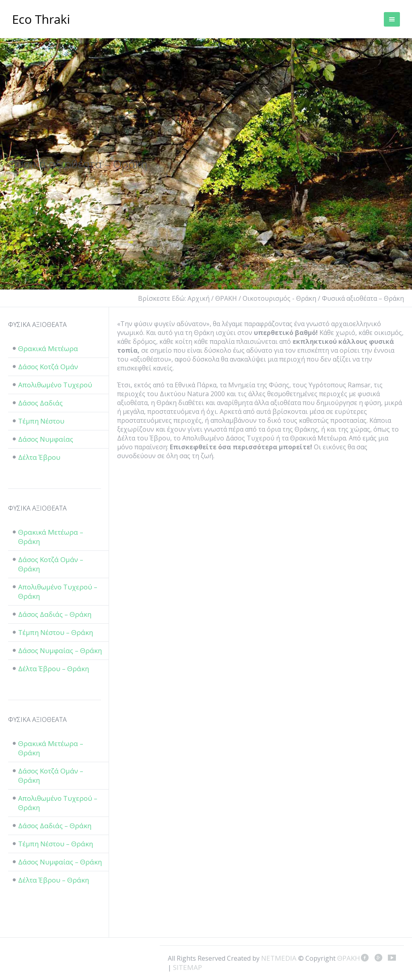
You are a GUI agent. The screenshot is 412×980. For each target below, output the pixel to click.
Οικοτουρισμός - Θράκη (279, 298)
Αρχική (199, 298)
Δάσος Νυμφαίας (46, 439)
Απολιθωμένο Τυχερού (55, 385)
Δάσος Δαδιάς (40, 403)
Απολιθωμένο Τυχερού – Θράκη (58, 591)
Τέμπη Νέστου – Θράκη (56, 632)
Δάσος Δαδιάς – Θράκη (55, 614)
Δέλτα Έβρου (39, 457)
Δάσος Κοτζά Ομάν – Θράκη (51, 564)
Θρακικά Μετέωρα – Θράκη (51, 537)
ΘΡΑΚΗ (41, 20)
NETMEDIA (279, 958)
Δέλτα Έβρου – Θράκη (54, 669)
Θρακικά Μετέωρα (48, 348)
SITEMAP (187, 967)
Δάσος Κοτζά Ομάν (48, 367)
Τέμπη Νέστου (41, 421)
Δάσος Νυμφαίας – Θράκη (60, 650)
